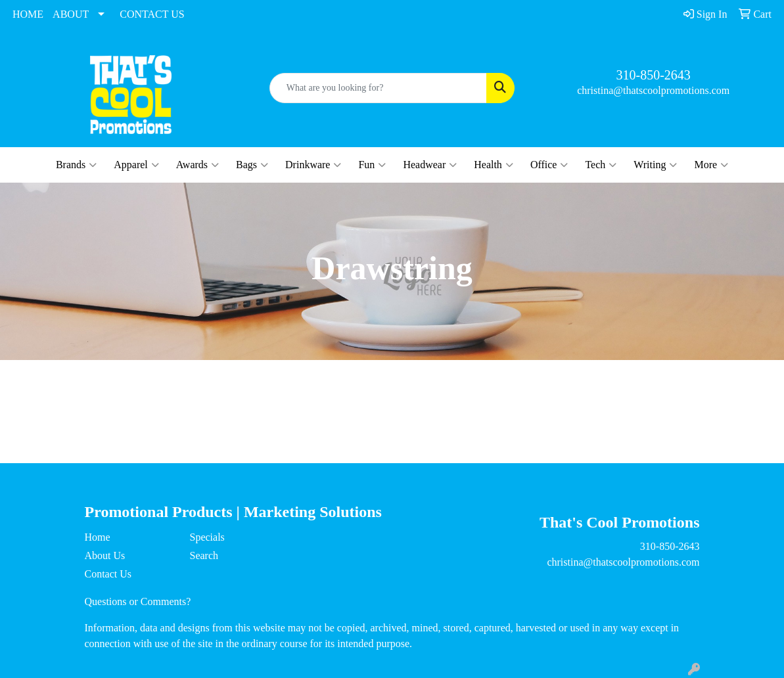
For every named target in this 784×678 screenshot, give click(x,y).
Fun (372, 165)
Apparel (136, 165)
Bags (252, 165)
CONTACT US (152, 14)
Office (549, 165)
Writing (655, 165)
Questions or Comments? (138, 601)
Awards (197, 165)
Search (204, 555)
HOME (28, 14)
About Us (105, 555)
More (711, 165)
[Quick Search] (379, 88)
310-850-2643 (654, 75)
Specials (207, 537)
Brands (76, 165)
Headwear (430, 165)
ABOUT (71, 14)
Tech (601, 165)
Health (494, 165)
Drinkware (313, 165)
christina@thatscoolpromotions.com (653, 90)
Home (98, 537)
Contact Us (108, 574)
